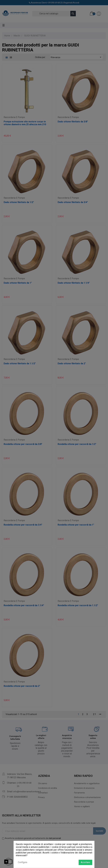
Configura (22, 862)
